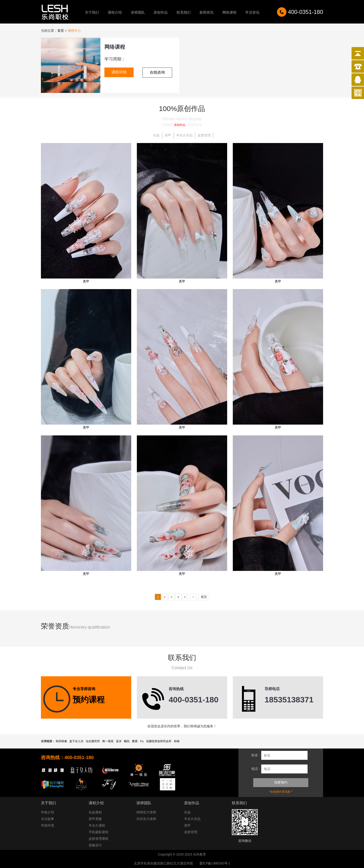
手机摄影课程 (99, 832)
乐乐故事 (47, 819)
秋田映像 (61, 741)
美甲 (168, 135)
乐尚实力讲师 (146, 819)
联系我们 (184, 12)
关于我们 (92, 12)
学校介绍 (47, 812)
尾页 (204, 597)
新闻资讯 (206, 12)
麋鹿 (135, 741)
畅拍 (127, 741)
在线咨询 (157, 72)
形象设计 (95, 845)
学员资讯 (252, 12)
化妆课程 (95, 812)
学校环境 (47, 826)
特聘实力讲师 (146, 812)
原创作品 (161, 12)
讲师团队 (138, 12)
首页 (61, 31)
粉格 (177, 741)
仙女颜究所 (93, 741)
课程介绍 (115, 12)
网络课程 (229, 12)
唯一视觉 (108, 741)
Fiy (142, 741)
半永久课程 (97, 826)
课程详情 (119, 72)
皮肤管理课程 (99, 839)
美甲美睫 (95, 819)
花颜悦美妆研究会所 (159, 741)
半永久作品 (184, 135)
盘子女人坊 (76, 741)
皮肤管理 (204, 135)
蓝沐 (119, 741)
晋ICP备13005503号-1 (215, 863)
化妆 (156, 135)
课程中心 (74, 31)
